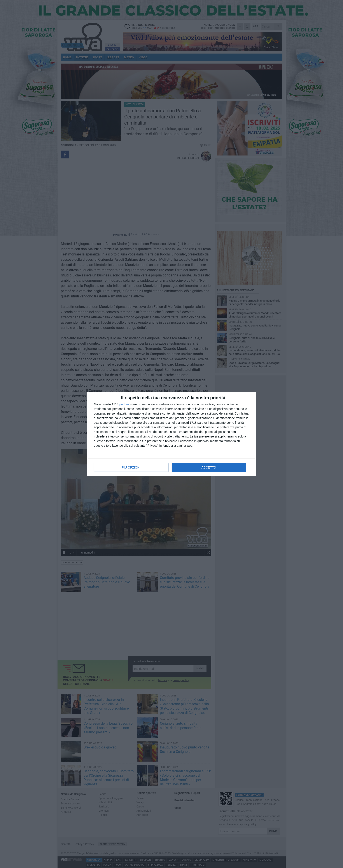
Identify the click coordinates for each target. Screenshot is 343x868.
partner (124, 404)
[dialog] (171, 434)
